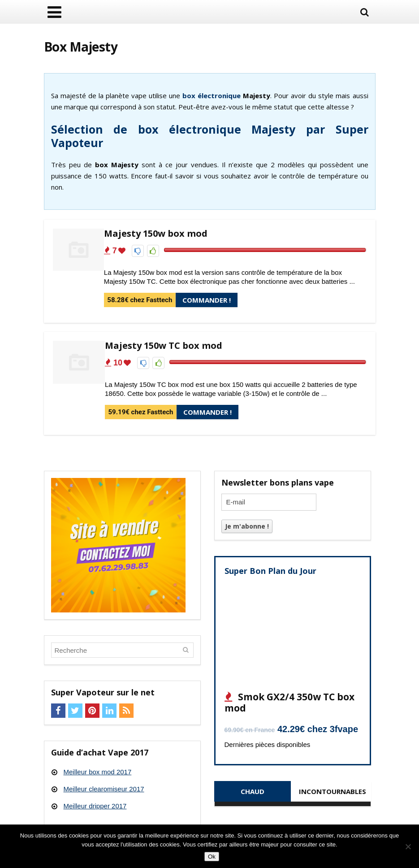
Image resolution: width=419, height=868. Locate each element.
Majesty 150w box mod (156, 233)
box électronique (212, 95)
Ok (212, 857)
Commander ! (207, 300)
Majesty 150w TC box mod (164, 345)
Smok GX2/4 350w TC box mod (289, 702)
